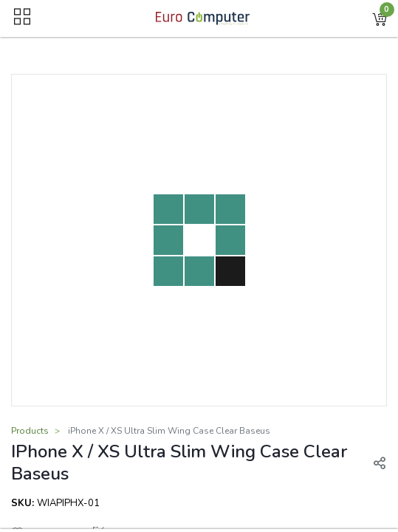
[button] (380, 18)
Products (30, 431)
